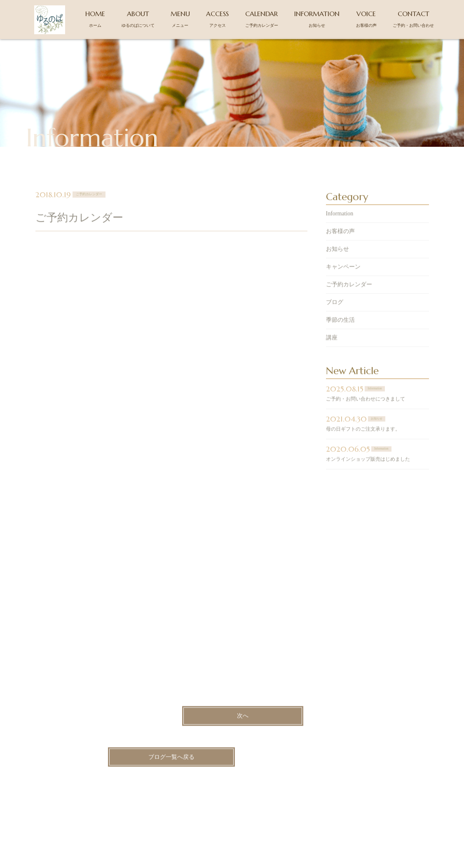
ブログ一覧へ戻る (171, 766)
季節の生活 (340, 329)
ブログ (335, 311)
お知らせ (337, 258)
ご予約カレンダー (349, 293)
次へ (243, 725)
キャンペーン (343, 276)
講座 (332, 347)
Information (340, 222)
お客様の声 (340, 240)
